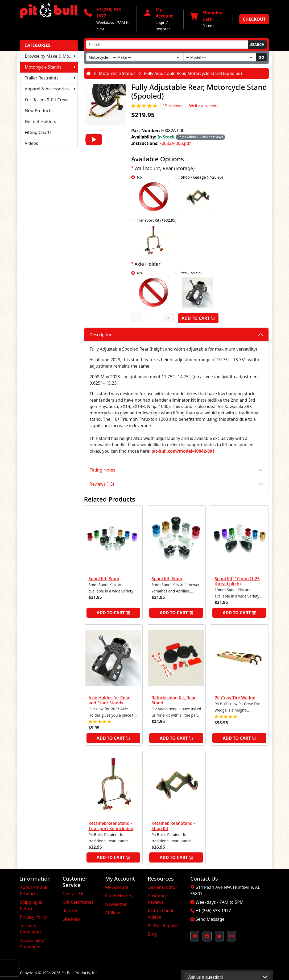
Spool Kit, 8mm (104, 579)
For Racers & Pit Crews (47, 100)
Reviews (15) (102, 484)
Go (261, 57)
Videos (31, 143)
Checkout (254, 19)
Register (163, 29)
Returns (70, 911)
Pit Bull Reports (163, 926)
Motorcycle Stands (43, 67)
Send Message (210, 919)
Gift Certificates (78, 902)
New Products (39, 111)
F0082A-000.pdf (175, 143)
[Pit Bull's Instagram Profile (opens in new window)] (232, 936)
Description (101, 335)
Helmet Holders (40, 121)
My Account (117, 887)
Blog (152, 934)
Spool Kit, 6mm (167, 579)
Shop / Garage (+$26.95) (202, 194)
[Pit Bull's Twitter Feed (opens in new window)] (219, 936)
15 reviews (173, 106)
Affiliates (114, 913)
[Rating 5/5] (145, 106)
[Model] (220, 57)
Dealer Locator (162, 887)
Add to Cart (198, 318)
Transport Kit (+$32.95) (157, 237)
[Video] (94, 140)
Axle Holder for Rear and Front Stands (109, 700)
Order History (119, 896)
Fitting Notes (102, 470)
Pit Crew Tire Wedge (235, 698)
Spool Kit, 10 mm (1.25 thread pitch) (237, 581)
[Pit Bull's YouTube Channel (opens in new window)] (195, 936)
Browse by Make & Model (50, 56)
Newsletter (116, 904)
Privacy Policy (33, 917)
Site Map (71, 919)
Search (257, 45)
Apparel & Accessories (47, 89)
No (153, 194)
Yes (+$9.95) (198, 290)
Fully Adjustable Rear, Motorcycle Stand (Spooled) (193, 73)
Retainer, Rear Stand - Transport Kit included (111, 826)
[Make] (147, 57)
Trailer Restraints (42, 78)
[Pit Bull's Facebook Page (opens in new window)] (207, 936)
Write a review (203, 106)
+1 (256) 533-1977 (213, 911)
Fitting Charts (38, 132)
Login (161, 22)
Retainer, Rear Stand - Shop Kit (173, 826)
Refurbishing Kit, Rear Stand (174, 700)
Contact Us (73, 894)
